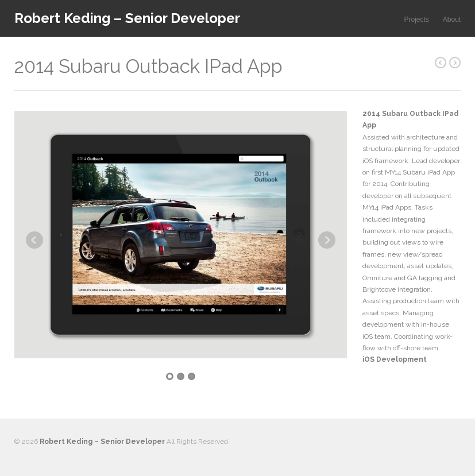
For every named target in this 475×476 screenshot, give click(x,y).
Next (327, 240)
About (452, 20)
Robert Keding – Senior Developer (127, 18)
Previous (34, 240)
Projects (416, 20)
